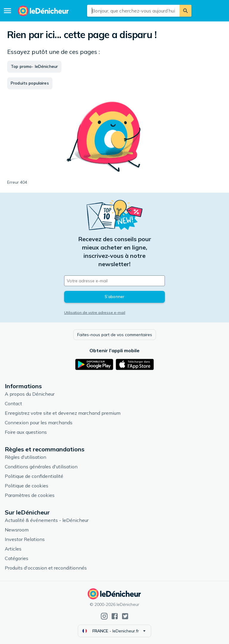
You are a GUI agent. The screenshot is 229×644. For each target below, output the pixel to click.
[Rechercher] (185, 11)
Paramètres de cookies (30, 495)
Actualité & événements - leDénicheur (47, 520)
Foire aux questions (26, 432)
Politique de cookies (27, 486)
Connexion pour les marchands (39, 422)
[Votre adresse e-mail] (114, 281)
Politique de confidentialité (34, 476)
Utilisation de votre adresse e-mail (95, 312)
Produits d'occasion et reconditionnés (46, 568)
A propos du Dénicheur (30, 394)
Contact (13, 403)
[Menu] (7, 11)
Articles (13, 549)
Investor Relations (25, 539)
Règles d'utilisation (25, 457)
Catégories (17, 558)
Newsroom (17, 530)
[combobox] (133, 11)
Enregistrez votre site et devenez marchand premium (63, 413)
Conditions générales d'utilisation (41, 467)
